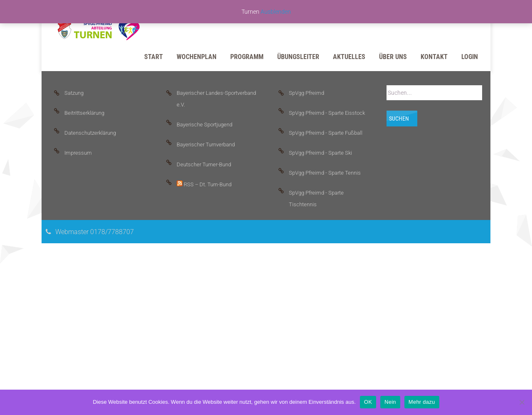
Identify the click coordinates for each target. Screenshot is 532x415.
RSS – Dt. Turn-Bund (204, 184)
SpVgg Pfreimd (307, 93)
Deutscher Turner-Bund (204, 164)
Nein (390, 402)
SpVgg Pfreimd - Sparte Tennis (325, 173)
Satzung (74, 93)
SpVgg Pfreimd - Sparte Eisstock (327, 113)
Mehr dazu (422, 402)
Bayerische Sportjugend (204, 125)
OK (368, 402)
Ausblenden (276, 12)
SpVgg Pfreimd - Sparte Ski (320, 153)
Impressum (78, 153)
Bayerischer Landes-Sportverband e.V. (216, 99)
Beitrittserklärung (84, 113)
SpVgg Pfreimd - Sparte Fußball (326, 133)
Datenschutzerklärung (90, 133)
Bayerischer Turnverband (206, 145)
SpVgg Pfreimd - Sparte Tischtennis (316, 199)
